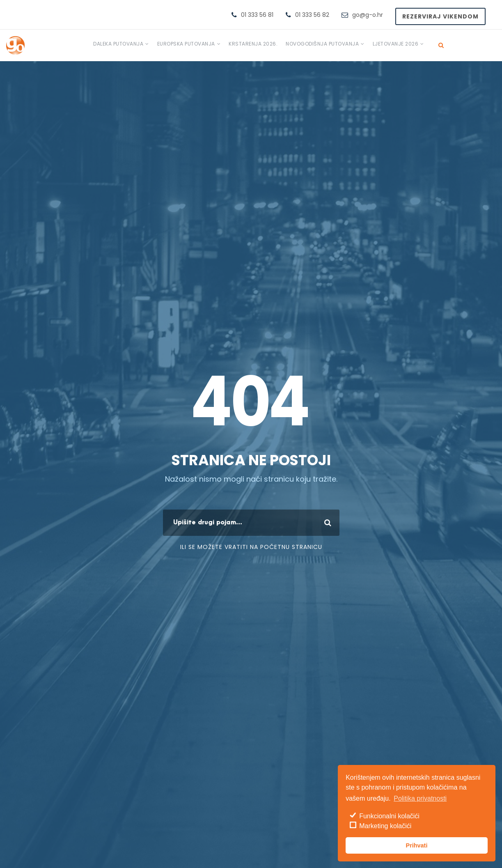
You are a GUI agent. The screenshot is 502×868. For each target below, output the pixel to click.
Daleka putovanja (118, 44)
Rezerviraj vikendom (440, 16)
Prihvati (417, 845)
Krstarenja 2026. (253, 44)
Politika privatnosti (420, 798)
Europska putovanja (186, 44)
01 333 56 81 (257, 15)
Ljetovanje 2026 (396, 44)
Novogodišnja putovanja (322, 44)
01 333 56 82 (312, 15)
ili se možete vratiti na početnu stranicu (251, 547)
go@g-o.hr (368, 15)
